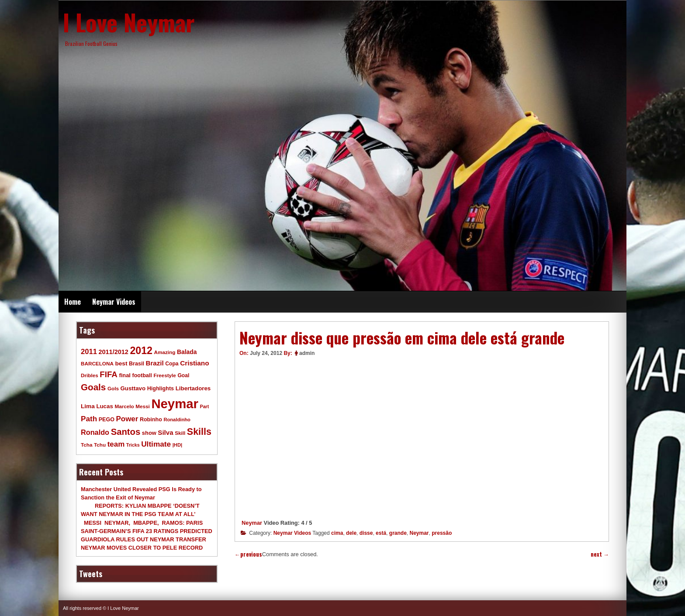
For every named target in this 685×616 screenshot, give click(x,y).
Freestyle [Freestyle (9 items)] (164, 375)
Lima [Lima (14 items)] (88, 406)
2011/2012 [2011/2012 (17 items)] (113, 352)
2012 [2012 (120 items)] (141, 351)
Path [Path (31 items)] (89, 419)
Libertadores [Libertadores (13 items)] (193, 388)
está (381, 533)
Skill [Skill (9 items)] (180, 433)
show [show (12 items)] (149, 433)
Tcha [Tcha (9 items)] (86, 445)
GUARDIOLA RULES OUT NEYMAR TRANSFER (144, 539)
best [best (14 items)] (121, 363)
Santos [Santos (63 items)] (126, 432)
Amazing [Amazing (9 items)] (165, 352)
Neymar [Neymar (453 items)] (175, 404)
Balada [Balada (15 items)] (187, 352)
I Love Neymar (129, 22)
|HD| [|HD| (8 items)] (177, 445)
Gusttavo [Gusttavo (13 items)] (133, 388)
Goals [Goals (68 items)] (93, 387)
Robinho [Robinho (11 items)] (151, 420)
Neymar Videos (114, 302)
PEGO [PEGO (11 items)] (107, 420)
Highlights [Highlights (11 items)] (161, 389)
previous (248, 554)
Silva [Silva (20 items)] (165, 432)
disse (366, 533)
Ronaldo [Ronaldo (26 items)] (95, 432)
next (600, 554)
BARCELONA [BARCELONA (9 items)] (97, 363)
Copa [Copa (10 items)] (172, 364)
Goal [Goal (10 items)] (183, 375)
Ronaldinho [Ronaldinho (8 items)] (177, 420)
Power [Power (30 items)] (127, 419)
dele (351, 533)
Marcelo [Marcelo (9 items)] (124, 406)
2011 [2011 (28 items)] (89, 352)
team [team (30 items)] (116, 444)
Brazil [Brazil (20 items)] (155, 363)
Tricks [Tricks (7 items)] (133, 445)
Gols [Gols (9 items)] (113, 388)
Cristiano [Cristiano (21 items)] (194, 363)
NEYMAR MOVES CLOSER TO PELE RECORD (142, 548)
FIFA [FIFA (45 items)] (109, 374)
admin (307, 353)
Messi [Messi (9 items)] (143, 406)
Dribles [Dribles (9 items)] (90, 375)
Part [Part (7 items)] (205, 406)
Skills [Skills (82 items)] (199, 432)
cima (337, 533)
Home (73, 302)
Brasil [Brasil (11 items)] (137, 364)
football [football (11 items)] (142, 375)
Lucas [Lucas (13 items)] (104, 406)
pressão (442, 533)
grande (398, 533)
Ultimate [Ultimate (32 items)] (156, 444)
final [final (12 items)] (125, 375)
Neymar (252, 523)
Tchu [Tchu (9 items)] (100, 445)
